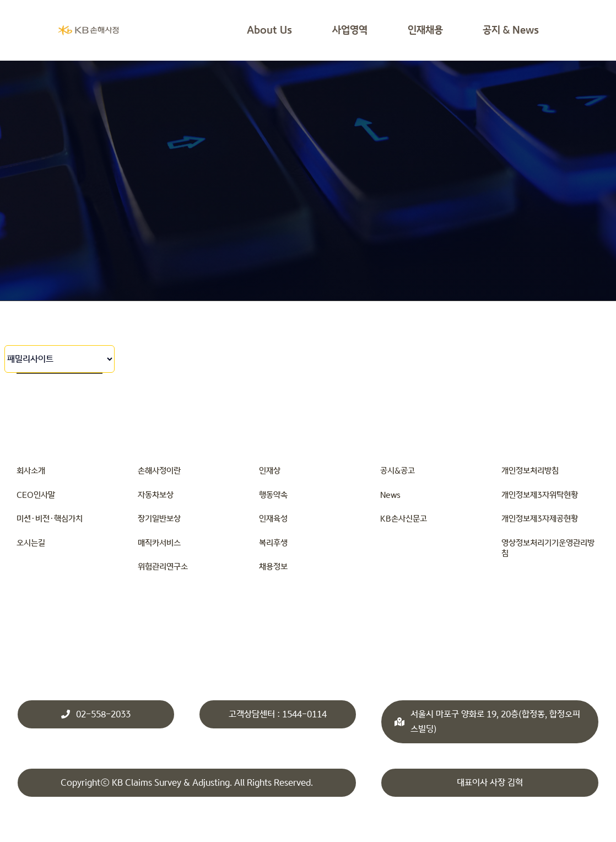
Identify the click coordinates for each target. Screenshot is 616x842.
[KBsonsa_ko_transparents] (88, 28)
